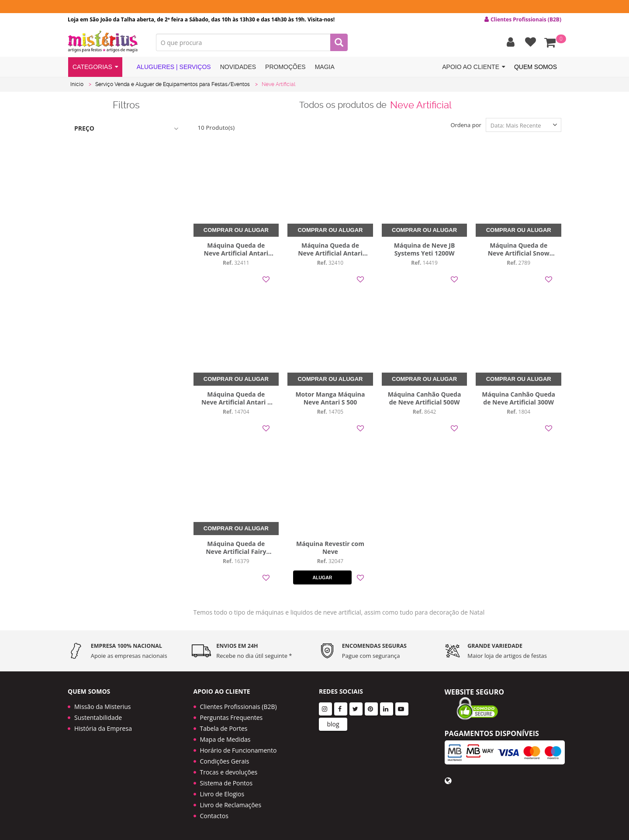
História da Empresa (103, 728)
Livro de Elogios (222, 794)
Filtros (126, 105)
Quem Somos (536, 67)
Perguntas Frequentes (232, 717)
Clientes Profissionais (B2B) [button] (523, 20)
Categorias (95, 67)
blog (333, 724)
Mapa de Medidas (225, 739)
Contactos (214, 816)
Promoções (285, 67)
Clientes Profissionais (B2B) (238, 707)
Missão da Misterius (102, 707)
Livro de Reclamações (231, 805)
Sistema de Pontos (226, 783)
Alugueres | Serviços (169, 67)
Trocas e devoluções (229, 772)
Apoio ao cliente (473, 67)
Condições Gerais (225, 761)
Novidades (238, 67)
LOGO (105, 41)
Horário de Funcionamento (238, 750)
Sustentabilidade (98, 717)
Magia (325, 67)
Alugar (322, 577)
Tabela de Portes (224, 728)
